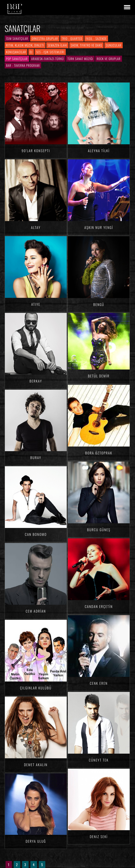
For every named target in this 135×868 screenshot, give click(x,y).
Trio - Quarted (72, 39)
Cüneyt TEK (99, 760)
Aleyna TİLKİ (99, 151)
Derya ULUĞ (36, 841)
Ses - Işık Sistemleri (50, 52)
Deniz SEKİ (99, 836)
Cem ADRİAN (36, 611)
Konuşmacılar (16, 52)
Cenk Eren (99, 683)
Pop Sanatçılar (17, 59)
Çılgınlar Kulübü (36, 688)
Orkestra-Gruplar (45, 39)
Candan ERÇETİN (99, 606)
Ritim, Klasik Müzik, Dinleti (25, 45)
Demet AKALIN (36, 765)
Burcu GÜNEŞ (99, 530)
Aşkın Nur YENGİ (99, 227)
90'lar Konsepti (36, 151)
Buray (36, 457)
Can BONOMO (36, 534)
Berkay (36, 381)
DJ (31, 52)
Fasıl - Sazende (96, 39)
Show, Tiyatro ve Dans (86, 45)
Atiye (36, 304)
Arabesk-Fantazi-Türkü (48, 59)
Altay (36, 227)
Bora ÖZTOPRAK (99, 453)
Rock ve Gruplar (109, 59)
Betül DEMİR (99, 376)
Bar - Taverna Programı (23, 65)
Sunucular (114, 45)
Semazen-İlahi (57, 45)
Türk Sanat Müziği (80, 59)
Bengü (99, 304)
